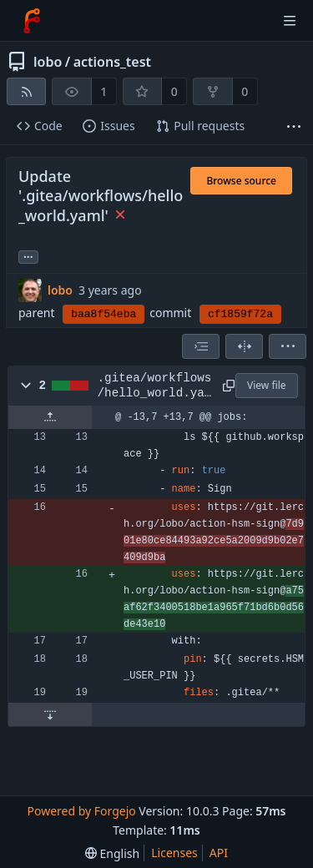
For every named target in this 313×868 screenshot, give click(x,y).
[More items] (294, 126)
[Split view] (244, 346)
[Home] (32, 21)
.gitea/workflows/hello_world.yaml (155, 386)
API (219, 853)
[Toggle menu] (290, 21)
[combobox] (201, 346)
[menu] (288, 346)
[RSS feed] (26, 91)
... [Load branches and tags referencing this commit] (28, 256)
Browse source (241, 181)
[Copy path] (226, 386)
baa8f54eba (103, 314)
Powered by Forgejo (81, 811)
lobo (48, 62)
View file (266, 385)
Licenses (174, 853)
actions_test (112, 62)
